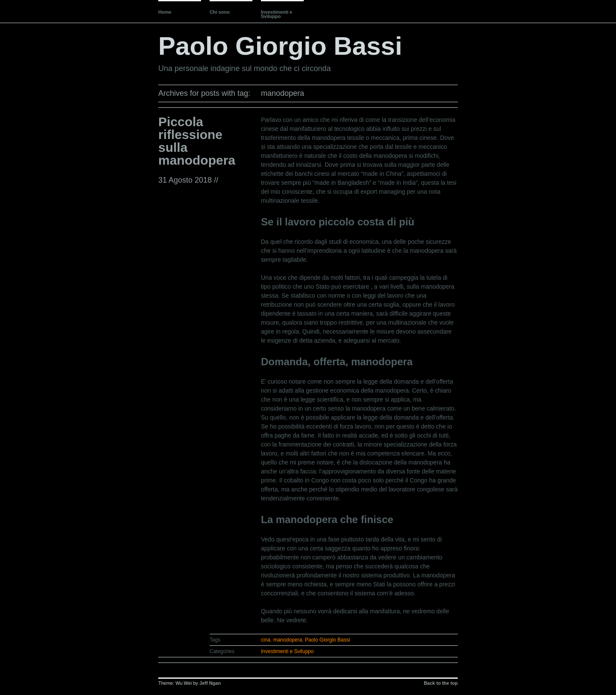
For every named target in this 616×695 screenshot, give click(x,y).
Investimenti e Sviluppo (277, 14)
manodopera (288, 640)
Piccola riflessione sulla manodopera (197, 141)
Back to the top (441, 683)
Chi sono (220, 12)
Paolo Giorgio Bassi (280, 46)
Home (165, 12)
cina (266, 640)
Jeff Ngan (210, 683)
